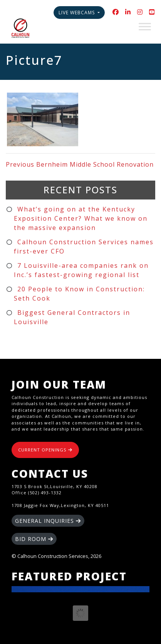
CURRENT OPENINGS (45, 450)
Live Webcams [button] (77, 13)
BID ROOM (34, 539)
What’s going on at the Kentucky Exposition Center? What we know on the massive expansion (81, 218)
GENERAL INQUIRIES (48, 521)
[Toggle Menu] (145, 26)
